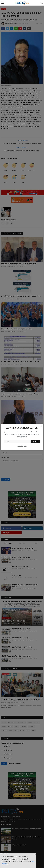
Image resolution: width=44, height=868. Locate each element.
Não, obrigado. (22, 446)
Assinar (35, 442)
